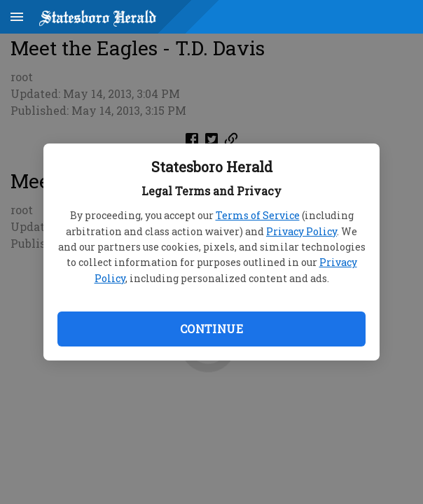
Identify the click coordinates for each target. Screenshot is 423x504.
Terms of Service (258, 215)
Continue (211, 329)
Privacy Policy (301, 231)
